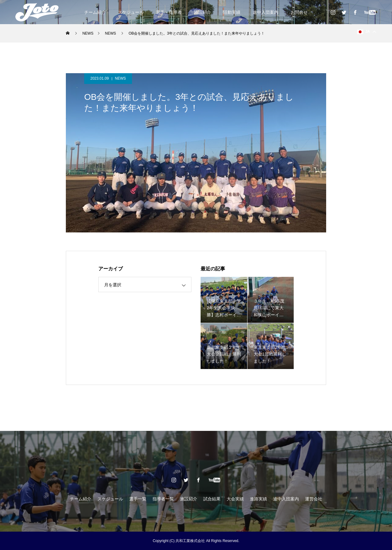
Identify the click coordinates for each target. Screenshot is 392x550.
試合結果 (212, 499)
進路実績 (258, 499)
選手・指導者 (169, 12)
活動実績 (232, 12)
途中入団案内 (266, 12)
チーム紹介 (95, 12)
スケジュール (131, 12)
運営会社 (314, 499)
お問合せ (299, 12)
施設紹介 (202, 12)
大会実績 (235, 499)
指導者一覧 (163, 499)
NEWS (120, 78)
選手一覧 (138, 499)
